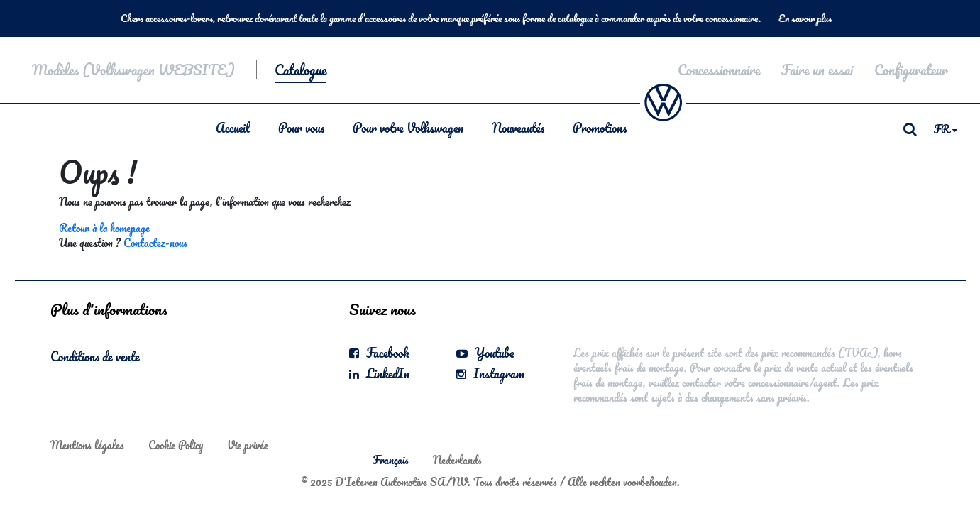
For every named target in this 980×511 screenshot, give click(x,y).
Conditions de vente (95, 356)
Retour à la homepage (104, 228)
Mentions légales (87, 445)
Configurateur (911, 70)
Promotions (600, 128)
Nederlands (457, 460)
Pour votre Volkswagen (408, 128)
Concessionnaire (719, 70)
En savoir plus (805, 18)
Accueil (233, 128)
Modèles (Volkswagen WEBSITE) (133, 70)
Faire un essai (817, 70)
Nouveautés (518, 128)
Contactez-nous (155, 243)
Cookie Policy (176, 445)
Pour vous (301, 128)
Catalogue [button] (301, 70)
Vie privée (248, 445)
